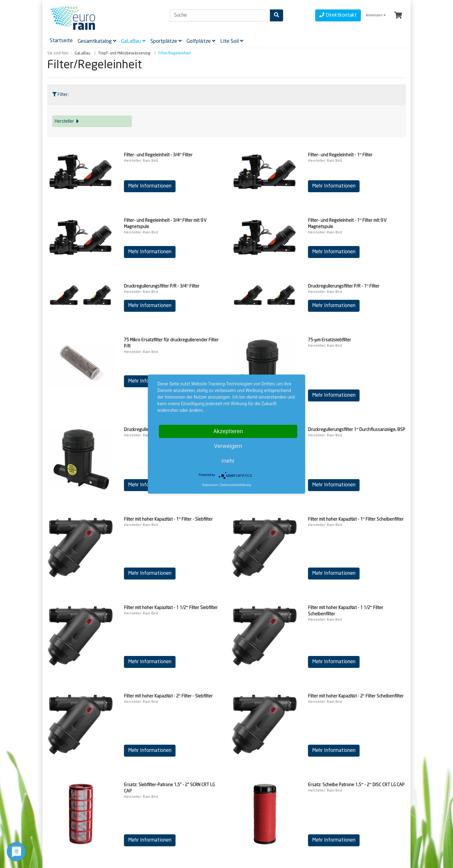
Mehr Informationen (150, 186)
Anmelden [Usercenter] (376, 15)
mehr (228, 461)
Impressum (210, 485)
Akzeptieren (228, 431)
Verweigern (228, 446)
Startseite (61, 41)
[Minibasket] (398, 16)
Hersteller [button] (67, 121)
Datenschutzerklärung (235, 485)
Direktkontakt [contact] (338, 15)
